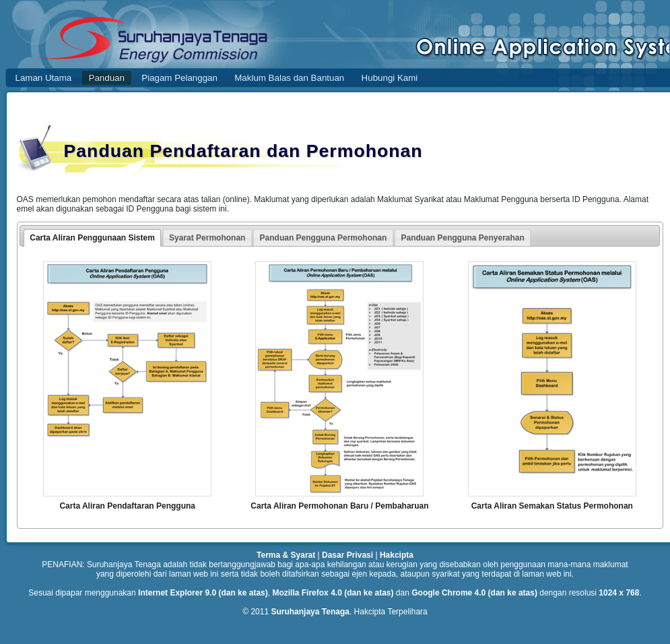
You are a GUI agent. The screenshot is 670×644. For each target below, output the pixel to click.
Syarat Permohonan (207, 238)
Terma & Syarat (286, 555)
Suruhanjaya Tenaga (310, 612)
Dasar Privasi (347, 555)
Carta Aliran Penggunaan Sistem (92, 238)
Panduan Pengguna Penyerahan (462, 238)
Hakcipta (397, 555)
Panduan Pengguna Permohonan (324, 238)
